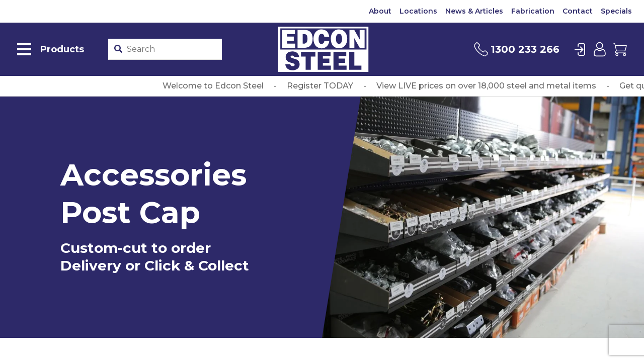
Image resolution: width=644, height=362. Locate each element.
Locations (418, 11)
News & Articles (474, 11)
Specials (616, 11)
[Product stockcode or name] (172, 49)
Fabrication (533, 11)
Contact (578, 11)
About (380, 11)
